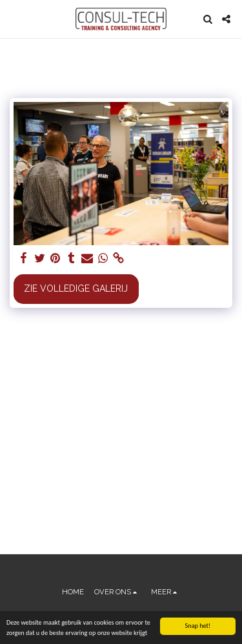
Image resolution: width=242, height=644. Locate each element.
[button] (14, 19)
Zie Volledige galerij (76, 288)
